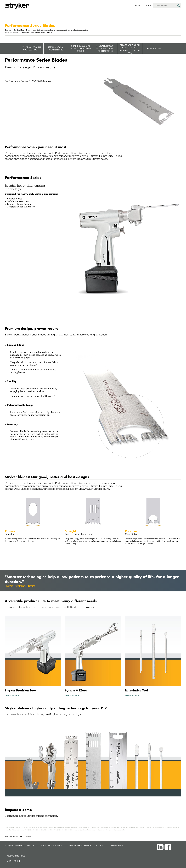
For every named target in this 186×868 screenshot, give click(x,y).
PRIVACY (30, 846)
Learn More (11, 696)
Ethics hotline (13, 861)
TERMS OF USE (117, 846)
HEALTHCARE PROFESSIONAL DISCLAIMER (86, 846)
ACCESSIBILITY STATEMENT (52, 846)
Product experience (16, 856)
